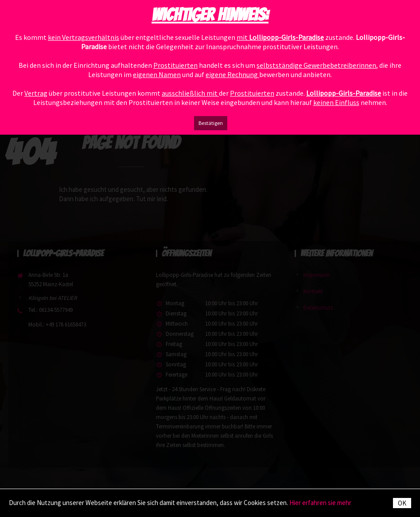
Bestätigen (211, 123)
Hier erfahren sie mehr (320, 503)
